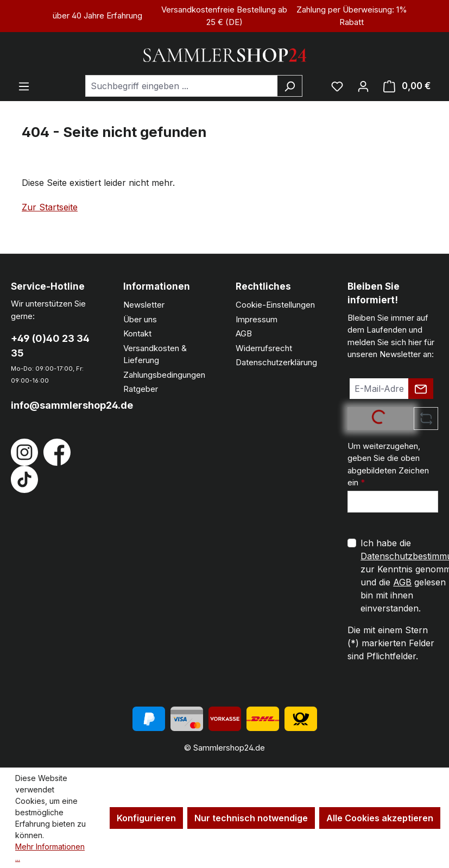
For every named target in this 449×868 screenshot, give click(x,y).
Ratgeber (141, 389)
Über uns (140, 319)
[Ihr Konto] (363, 86)
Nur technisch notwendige (251, 818)
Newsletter (144, 305)
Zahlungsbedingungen (164, 375)
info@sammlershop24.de (56, 405)
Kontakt (137, 333)
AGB (244, 333)
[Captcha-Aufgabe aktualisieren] (426, 419)
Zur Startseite (50, 207)
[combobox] (181, 86)
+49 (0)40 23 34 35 (50, 346)
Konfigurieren (146, 818)
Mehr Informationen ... (50, 852)
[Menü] (24, 86)
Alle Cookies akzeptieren (380, 818)
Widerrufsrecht (264, 348)
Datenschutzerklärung (276, 362)
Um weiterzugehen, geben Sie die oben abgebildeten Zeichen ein (388, 464)
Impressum (257, 319)
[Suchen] (290, 86)
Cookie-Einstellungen (275, 305)
